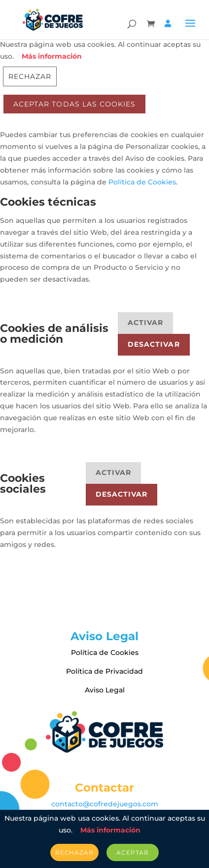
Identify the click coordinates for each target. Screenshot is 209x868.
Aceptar (133, 852)
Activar (145, 323)
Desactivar (154, 344)
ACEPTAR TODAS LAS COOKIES (74, 104)
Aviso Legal (105, 690)
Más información (52, 56)
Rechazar (30, 76)
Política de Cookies (142, 182)
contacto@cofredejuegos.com (105, 804)
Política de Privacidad (104, 671)
